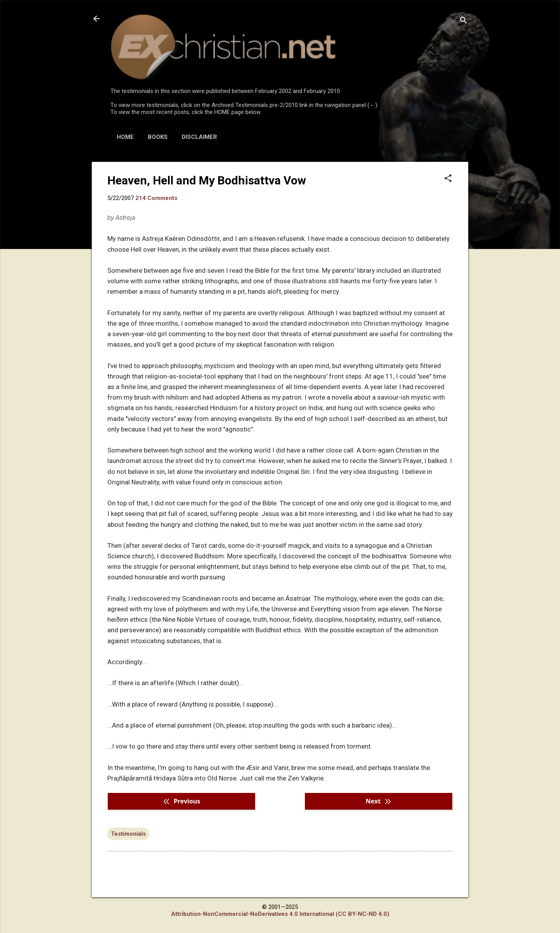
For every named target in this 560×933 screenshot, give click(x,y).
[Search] (464, 21)
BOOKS (158, 137)
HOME (125, 137)
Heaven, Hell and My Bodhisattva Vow (207, 180)
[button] (448, 179)
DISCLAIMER (199, 137)
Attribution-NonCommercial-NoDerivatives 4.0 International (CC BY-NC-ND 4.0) (280, 914)
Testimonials (128, 834)
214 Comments (156, 198)
